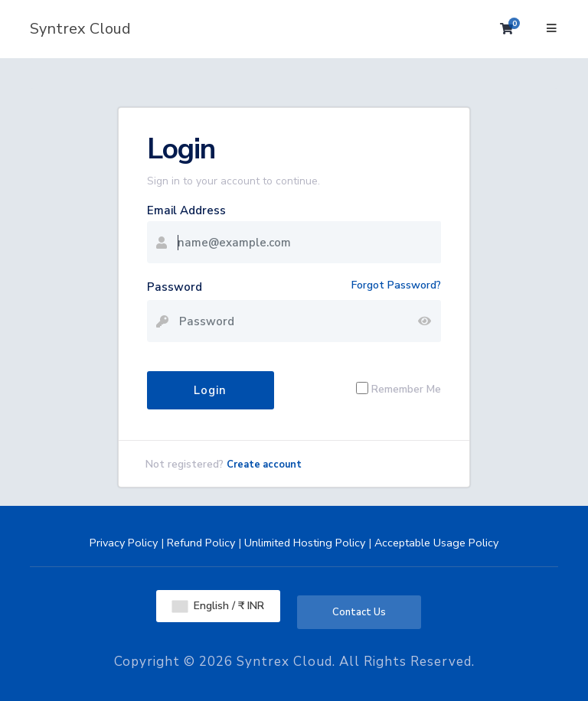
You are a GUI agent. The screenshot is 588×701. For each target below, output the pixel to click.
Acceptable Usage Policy (436, 543)
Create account (264, 465)
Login (210, 390)
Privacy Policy (124, 543)
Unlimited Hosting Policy (305, 543)
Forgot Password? (396, 285)
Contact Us (359, 612)
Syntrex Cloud (80, 29)
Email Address (186, 210)
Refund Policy (201, 543)
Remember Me (406, 388)
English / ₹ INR (218, 606)
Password (175, 287)
